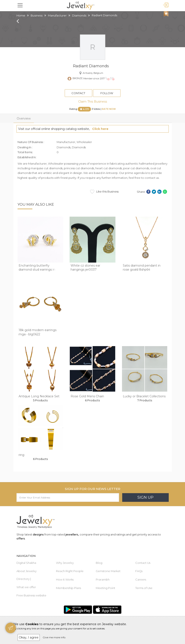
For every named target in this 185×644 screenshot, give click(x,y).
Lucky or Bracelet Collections (144, 396)
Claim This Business (93, 102)
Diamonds (79, 15)
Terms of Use (144, 588)
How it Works (65, 579)
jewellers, (72, 534)
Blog (99, 563)
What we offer (26, 587)
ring (21, 455)
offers (21, 538)
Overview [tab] (24, 118)
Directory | (24, 579)
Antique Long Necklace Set (39, 396)
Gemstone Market (108, 571)
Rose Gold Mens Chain (87, 396)
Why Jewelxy (65, 563)
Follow (107, 93)
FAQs (139, 571)
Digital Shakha (26, 563)
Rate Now (109, 109)
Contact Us (143, 563)
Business (37, 15)
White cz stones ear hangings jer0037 (85, 268)
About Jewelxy (27, 571)
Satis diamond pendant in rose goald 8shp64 (142, 268)
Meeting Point (106, 588)
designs (38, 534)
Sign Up (145, 497)
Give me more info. (54, 637)
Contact (78, 93)
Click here (100, 129)
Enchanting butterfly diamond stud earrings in (37, 268)
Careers (141, 579)
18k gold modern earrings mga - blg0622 (38, 332)
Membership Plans (69, 588)
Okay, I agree (29, 637)
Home (21, 15)
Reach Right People (70, 571)
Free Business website (31, 595)
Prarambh (103, 579)
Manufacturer (57, 15)
